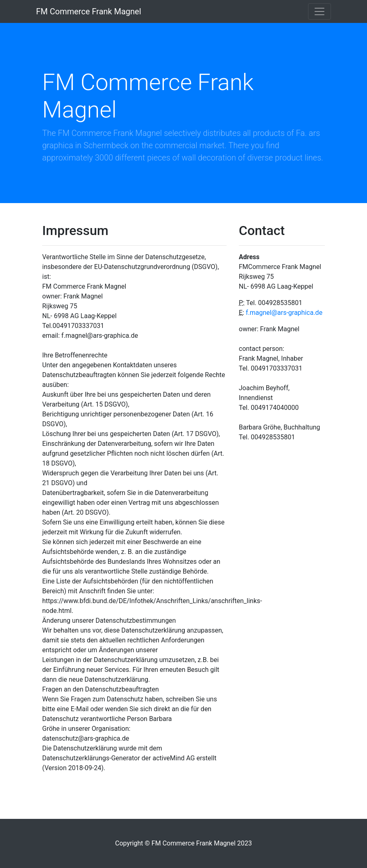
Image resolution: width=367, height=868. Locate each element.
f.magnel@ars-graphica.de (284, 313)
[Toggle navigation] (319, 11)
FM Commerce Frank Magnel (89, 11)
